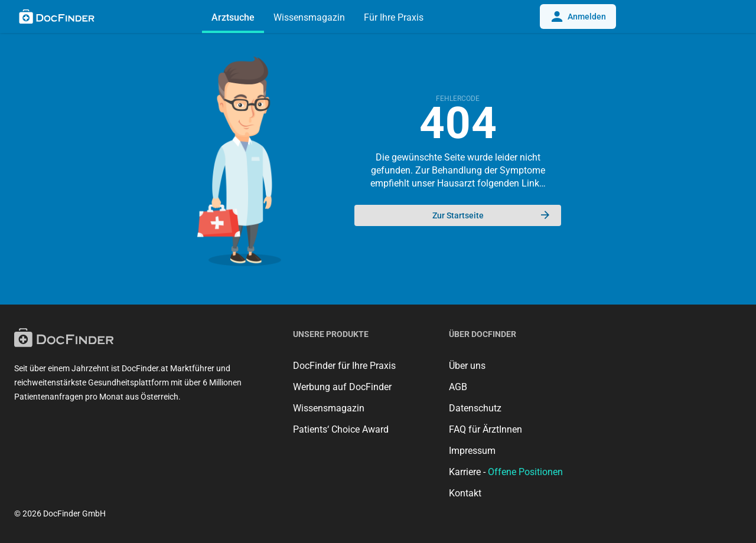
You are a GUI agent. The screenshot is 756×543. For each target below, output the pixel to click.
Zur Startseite (491, 215)
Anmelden (578, 17)
